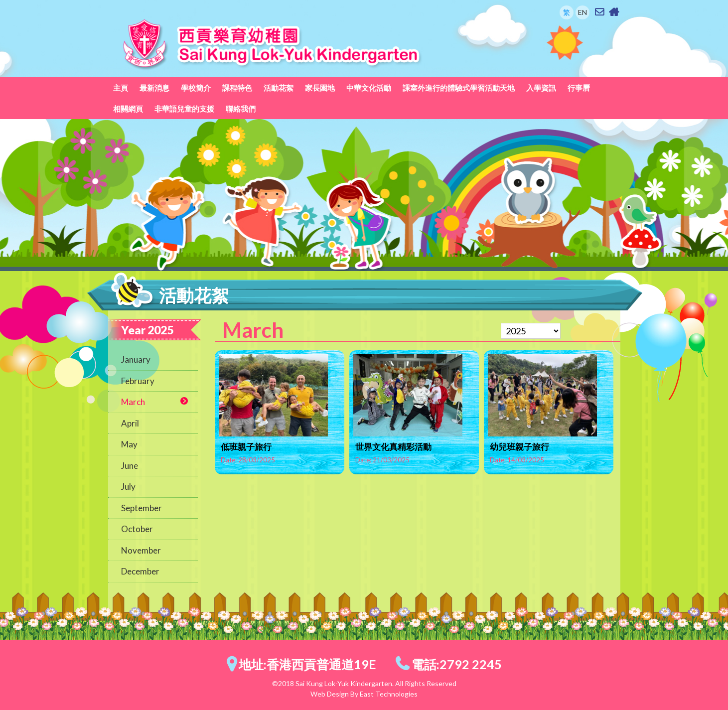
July (128, 487)
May (129, 444)
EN (582, 12)
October (137, 529)
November (141, 550)
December (140, 571)
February (138, 381)
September (142, 508)
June (130, 466)
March (133, 402)
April (130, 423)
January (136, 359)
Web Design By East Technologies (364, 694)
